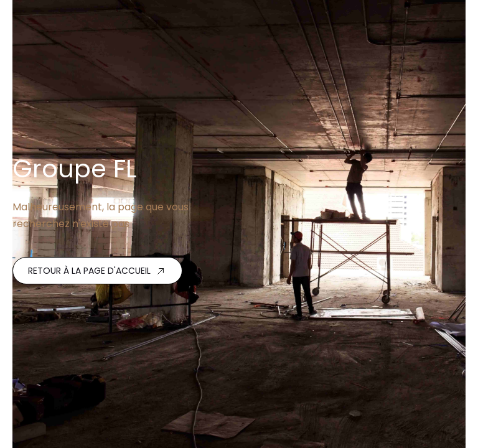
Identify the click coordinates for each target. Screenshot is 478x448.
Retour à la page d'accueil (89, 271)
